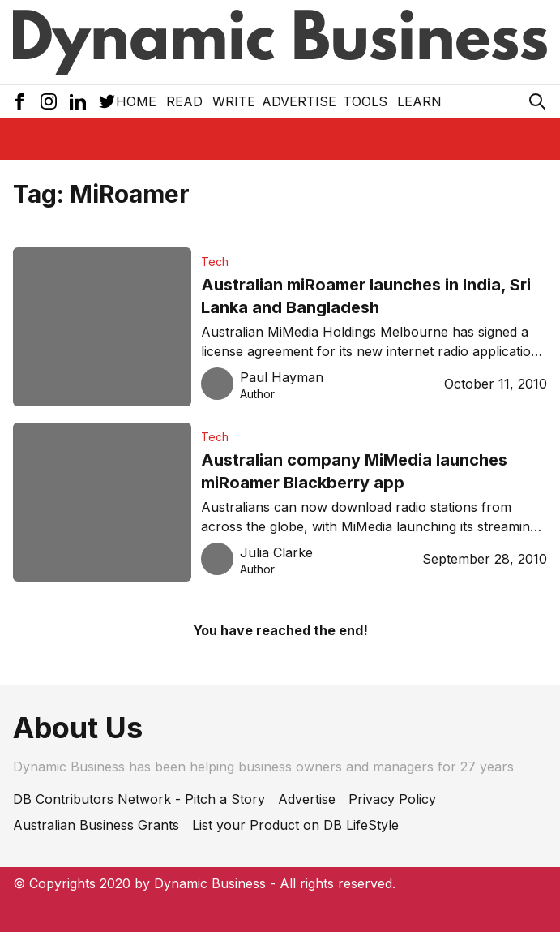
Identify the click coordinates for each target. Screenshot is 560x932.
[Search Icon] (537, 101)
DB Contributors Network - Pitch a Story (139, 799)
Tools (365, 101)
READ (184, 101)
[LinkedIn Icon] (78, 101)
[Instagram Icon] (49, 101)
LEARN (419, 101)
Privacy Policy (392, 799)
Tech (215, 262)
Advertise (299, 101)
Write (234, 101)
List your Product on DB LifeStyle (295, 825)
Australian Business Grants (96, 825)
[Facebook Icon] (19, 101)
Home (136, 101)
